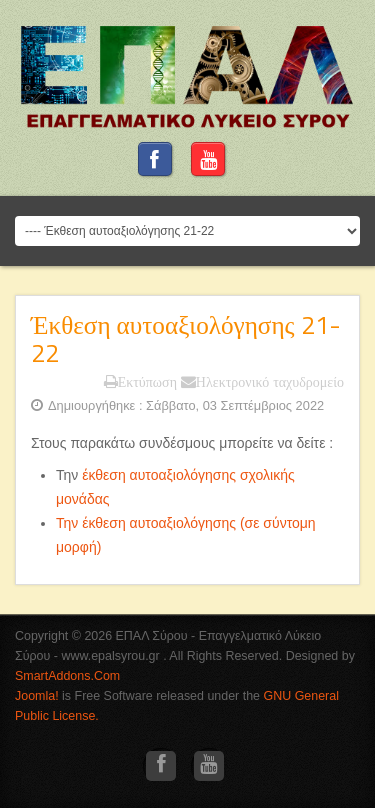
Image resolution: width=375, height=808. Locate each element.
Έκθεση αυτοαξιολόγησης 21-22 (186, 338)
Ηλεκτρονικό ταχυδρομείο (262, 382)
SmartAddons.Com (67, 676)
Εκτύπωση (140, 382)
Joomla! (37, 696)
